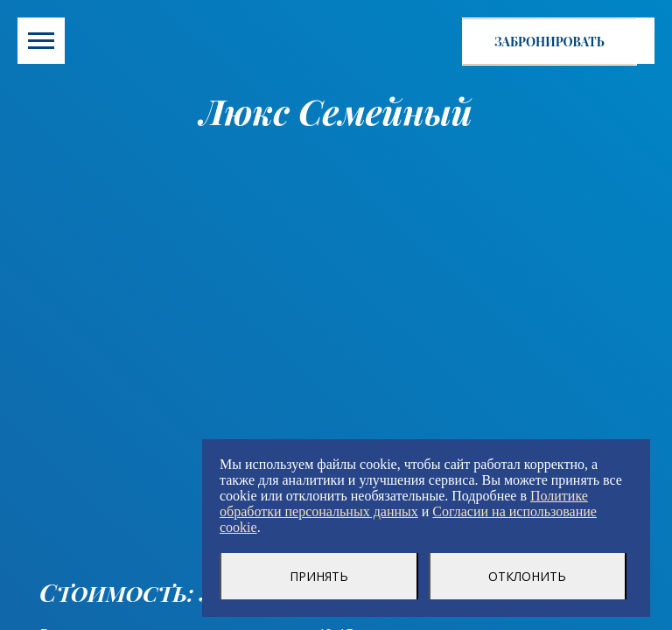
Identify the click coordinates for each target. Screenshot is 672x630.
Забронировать (549, 42)
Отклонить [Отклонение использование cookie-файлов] (527, 576)
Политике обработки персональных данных (404, 504)
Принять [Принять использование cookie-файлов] (319, 576)
